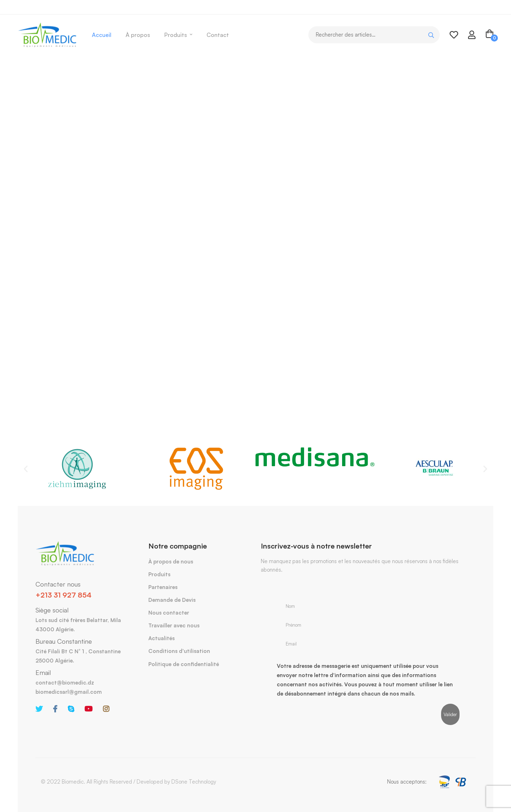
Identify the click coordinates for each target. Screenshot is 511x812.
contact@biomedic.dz (65, 683)
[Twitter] (39, 709)
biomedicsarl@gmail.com (69, 692)
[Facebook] (55, 709)
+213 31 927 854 (64, 595)
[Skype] (71, 709)
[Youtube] (89, 709)
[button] (26, 468)
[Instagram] (106, 709)
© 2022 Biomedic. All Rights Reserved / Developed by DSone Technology (128, 782)
